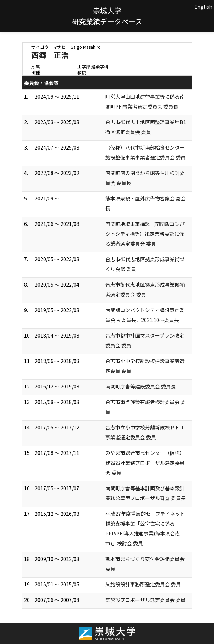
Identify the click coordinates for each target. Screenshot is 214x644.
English (203, 7)
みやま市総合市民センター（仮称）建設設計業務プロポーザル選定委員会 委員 (145, 463)
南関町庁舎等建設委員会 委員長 (141, 386)
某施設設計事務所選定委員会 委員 (143, 584)
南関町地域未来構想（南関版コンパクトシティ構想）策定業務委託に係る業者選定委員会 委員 (145, 234)
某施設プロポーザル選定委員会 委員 (146, 600)
